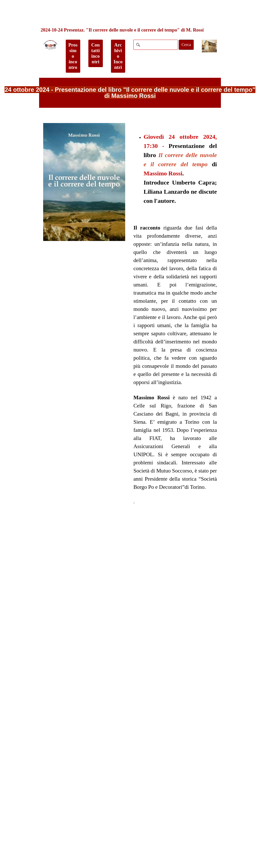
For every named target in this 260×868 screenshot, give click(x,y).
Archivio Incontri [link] (118, 56)
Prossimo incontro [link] (73, 56)
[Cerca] (156, 45)
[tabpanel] (130, 93)
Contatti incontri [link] (95, 53)
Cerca (186, 45)
